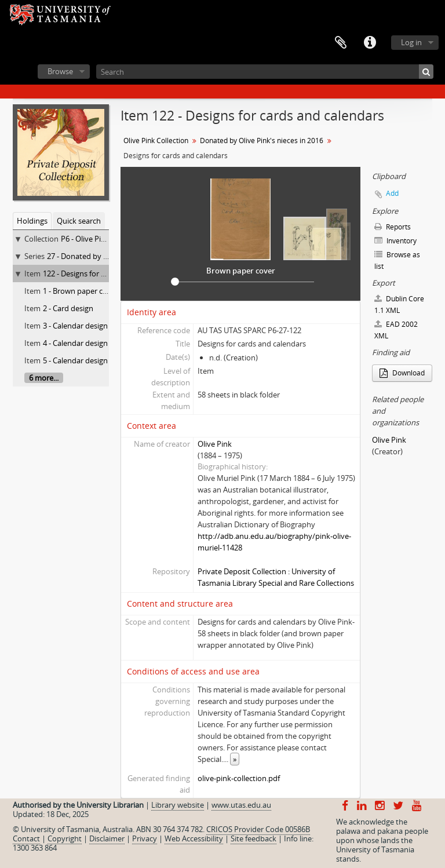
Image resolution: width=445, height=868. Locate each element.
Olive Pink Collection (156, 141)
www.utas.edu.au (241, 805)
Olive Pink (215, 444)
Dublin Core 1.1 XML (399, 304)
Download (402, 373)
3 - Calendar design (75, 326)
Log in (411, 42)
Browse (60, 71)
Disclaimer (107, 838)
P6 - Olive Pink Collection (103, 239)
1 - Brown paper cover (81, 291)
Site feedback (253, 838)
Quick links (370, 43)
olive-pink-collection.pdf (239, 778)
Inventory (395, 241)
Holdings (32, 221)
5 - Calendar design (75, 360)
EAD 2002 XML (396, 330)
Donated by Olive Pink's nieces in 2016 (262, 141)
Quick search (79, 221)
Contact (26, 838)
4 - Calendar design (75, 343)
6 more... (44, 378)
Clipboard (341, 43)
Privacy (145, 838)
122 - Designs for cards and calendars (106, 273)
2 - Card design (68, 308)
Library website (178, 805)
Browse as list (397, 260)
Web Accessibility (194, 838)
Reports (393, 227)
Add (392, 193)
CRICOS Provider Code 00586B (258, 829)
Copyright (65, 838)
